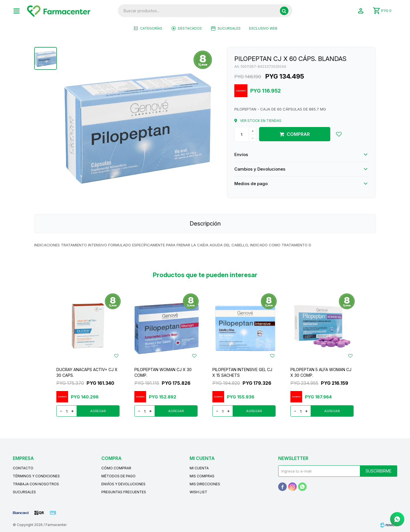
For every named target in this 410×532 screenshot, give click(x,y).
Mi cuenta (199, 468)
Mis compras (202, 476)
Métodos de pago (118, 476)
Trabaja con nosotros (36, 484)
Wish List (198, 492)
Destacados (190, 28)
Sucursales (229, 28)
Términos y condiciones (36, 476)
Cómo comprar (116, 468)
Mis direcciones (205, 484)
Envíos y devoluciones (123, 484)
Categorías (151, 28)
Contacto (23, 468)
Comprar (298, 134)
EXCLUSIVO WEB (263, 28)
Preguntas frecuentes (124, 492)
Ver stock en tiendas (261, 121)
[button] (284, 11)
